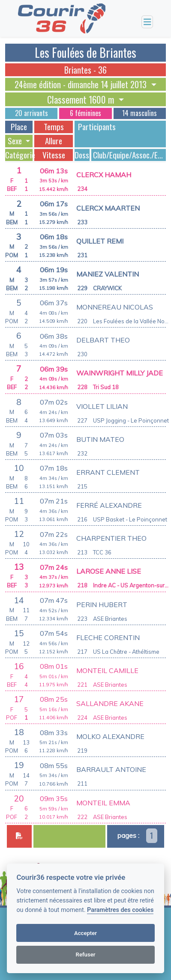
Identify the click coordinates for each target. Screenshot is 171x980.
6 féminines (85, 113)
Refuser (86, 955)
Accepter (85, 933)
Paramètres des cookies (120, 910)
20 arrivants (31, 113)
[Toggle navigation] (147, 22)
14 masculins (139, 113)
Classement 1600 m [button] (82, 99)
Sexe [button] (16, 141)
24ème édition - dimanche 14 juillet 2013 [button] (82, 84)
